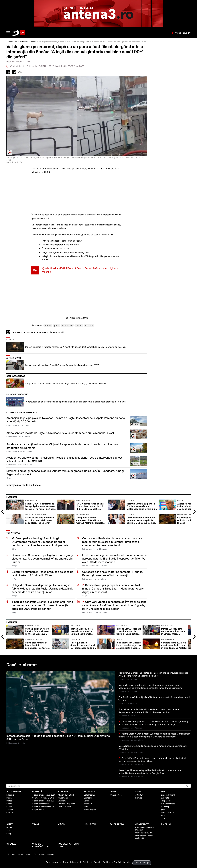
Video (178, 33)
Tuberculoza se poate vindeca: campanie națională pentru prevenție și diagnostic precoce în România (75, 402)
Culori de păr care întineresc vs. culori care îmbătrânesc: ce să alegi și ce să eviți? (40, 519)
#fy (96, 268)
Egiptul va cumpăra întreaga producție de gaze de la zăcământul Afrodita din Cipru (42, 574)
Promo (42, 854)
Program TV (31, 854)
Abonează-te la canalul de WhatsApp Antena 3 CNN (38, 332)
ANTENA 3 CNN (91, 33)
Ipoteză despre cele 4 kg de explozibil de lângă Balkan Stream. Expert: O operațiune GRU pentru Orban (58, 738)
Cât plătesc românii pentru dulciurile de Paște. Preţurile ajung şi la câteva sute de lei (66, 383)
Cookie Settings (142, 863)
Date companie (53, 862)
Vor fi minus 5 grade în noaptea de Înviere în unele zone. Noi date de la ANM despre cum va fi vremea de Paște (153, 674)
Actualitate (24, 42)
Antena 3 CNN (12, 42)
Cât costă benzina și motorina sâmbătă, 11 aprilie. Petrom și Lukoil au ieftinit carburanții (113, 574)
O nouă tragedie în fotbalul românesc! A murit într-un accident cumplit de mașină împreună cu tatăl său (76, 347)
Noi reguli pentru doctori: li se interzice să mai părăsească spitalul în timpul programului (83, 644)
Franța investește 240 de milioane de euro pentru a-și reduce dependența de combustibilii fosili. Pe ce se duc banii (149, 711)
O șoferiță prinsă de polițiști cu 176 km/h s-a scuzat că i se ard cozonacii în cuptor (154, 699)
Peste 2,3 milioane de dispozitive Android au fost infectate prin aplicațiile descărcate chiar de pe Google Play (150, 772)
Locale (34, 42)
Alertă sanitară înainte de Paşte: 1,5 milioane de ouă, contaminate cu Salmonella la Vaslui (61, 433)
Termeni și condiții (72, 862)
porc (57, 325)
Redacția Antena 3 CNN (18, 62)
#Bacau (70, 268)
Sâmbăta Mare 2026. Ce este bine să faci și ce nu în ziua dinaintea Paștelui (174, 644)
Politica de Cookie (92, 862)
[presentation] (3, 511)
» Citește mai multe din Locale (24, 485)
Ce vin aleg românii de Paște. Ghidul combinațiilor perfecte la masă (38, 644)
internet (89, 325)
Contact (51, 854)
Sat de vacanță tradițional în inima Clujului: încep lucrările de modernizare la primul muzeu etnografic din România (62, 446)
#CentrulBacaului (84, 268)
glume (79, 325)
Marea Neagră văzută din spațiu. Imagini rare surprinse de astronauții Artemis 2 (153, 747)
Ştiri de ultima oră (15, 854)
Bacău (48, 325)
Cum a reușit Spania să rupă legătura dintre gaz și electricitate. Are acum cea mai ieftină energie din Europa (42, 559)
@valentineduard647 (54, 268)
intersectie (67, 325)
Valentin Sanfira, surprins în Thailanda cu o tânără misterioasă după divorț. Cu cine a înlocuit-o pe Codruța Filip (142, 505)
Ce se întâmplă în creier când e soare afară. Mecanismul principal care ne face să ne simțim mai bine (152, 760)
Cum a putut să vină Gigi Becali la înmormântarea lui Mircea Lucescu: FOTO (62, 365)
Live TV (187, 33)
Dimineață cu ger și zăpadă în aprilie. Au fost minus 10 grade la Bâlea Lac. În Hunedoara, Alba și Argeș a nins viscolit (65, 473)
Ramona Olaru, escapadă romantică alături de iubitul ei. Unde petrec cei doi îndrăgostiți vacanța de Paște (129, 630)
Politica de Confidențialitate (117, 862)
